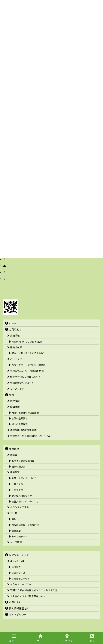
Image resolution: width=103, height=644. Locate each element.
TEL (92, 638)
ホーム (41, 638)
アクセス (67, 638)
